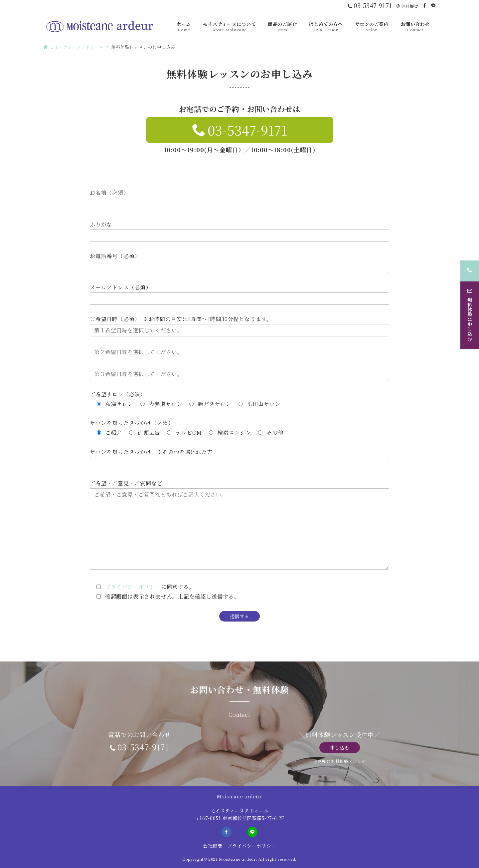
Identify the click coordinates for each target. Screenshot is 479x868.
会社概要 (213, 846)
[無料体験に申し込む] (470, 311)
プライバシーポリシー (133, 587)
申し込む (340, 747)
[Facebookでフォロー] (425, 5)
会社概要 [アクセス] (407, 6)
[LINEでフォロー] (433, 5)
